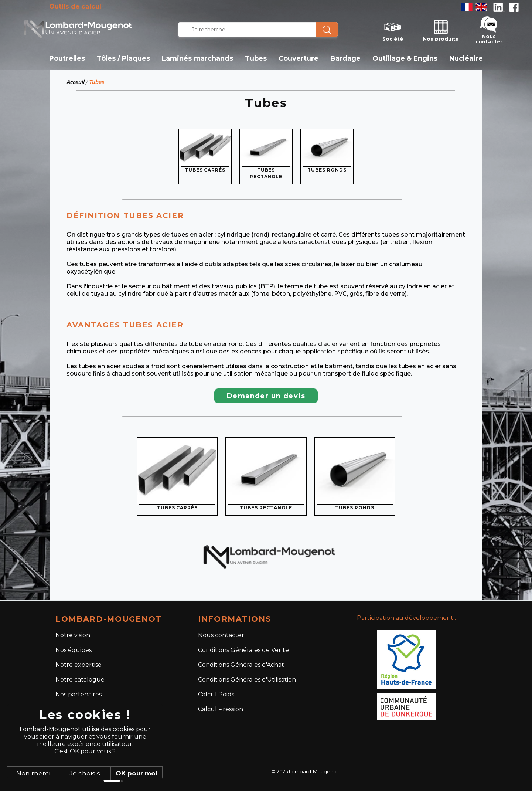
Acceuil (75, 82)
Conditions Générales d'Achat (241, 665)
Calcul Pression (221, 709)
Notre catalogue (80, 680)
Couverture (299, 58)
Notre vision (73, 635)
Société (393, 30)
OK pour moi (137, 773)
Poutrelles (67, 58)
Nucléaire (466, 58)
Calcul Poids (216, 694)
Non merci (33, 773)
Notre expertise (79, 665)
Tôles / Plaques (123, 58)
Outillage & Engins (405, 58)
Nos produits (441, 30)
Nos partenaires (79, 694)
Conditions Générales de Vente (243, 650)
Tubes (256, 58)
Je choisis (85, 773)
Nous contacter (489, 30)
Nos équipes (74, 650)
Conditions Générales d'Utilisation (247, 680)
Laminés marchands (197, 58)
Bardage (345, 58)
